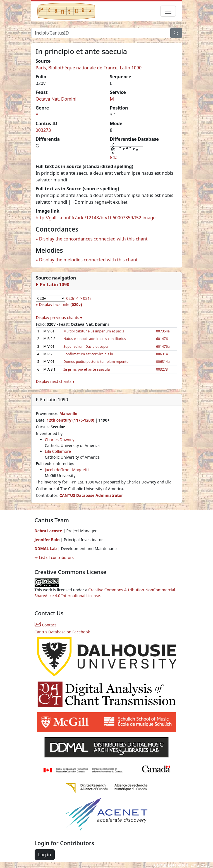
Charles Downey (60, 440)
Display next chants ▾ (55, 381)
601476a (163, 347)
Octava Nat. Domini (56, 99)
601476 (162, 339)
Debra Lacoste (48, 531)
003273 (43, 130)
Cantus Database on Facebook (62, 632)
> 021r (86, 298)
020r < (72, 298)
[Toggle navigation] (168, 11)
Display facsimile (60, 304)
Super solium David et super (86, 347)
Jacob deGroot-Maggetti (67, 470)
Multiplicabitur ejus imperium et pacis (94, 331)
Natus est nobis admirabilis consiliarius (95, 339)
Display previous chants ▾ (59, 318)
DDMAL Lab (46, 549)
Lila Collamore (58, 451)
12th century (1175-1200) (70, 420)
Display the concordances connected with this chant (93, 239)
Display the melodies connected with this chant (88, 260)
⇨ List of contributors (54, 557)
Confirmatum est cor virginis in (88, 354)
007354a (163, 331)
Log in (45, 855)
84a (114, 157)
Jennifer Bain (48, 540)
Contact (45, 625)
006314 (162, 354)
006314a (163, 362)
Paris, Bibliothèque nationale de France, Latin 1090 (89, 68)
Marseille (68, 413)
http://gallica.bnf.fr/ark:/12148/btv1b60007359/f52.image (96, 218)
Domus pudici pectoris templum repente (96, 362)
